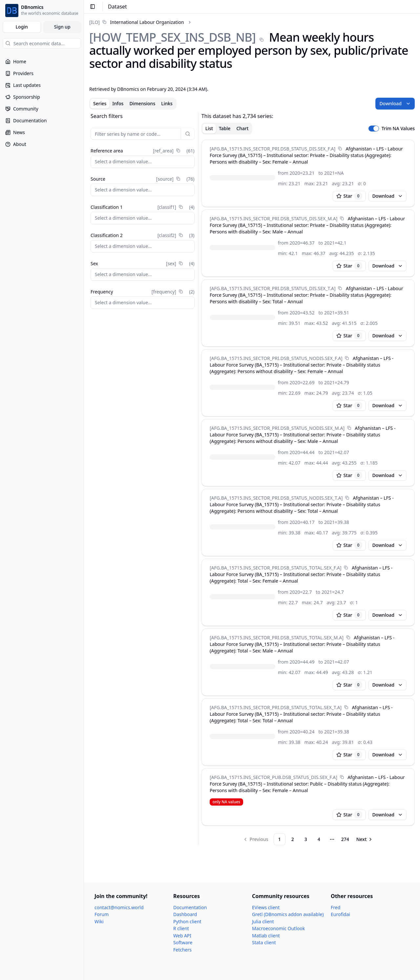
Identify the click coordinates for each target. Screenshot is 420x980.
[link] (137, 22)
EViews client (266, 907)
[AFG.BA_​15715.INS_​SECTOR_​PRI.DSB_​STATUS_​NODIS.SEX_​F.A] (276, 358)
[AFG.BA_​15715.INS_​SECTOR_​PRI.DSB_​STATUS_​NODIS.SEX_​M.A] (277, 428)
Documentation (190, 907)
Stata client (264, 942)
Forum (102, 914)
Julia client (263, 921)
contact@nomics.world (119, 907)
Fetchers (182, 950)
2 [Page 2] (293, 839)
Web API (182, 936)
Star (349, 196)
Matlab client (266, 936)
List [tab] (209, 128)
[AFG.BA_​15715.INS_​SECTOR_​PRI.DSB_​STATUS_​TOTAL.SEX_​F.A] (276, 568)
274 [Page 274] (345, 839)
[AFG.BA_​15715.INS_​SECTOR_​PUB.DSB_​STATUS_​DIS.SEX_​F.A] (273, 777)
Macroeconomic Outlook (278, 928)
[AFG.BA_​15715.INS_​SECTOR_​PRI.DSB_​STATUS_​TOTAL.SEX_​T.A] (276, 707)
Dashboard (185, 914)
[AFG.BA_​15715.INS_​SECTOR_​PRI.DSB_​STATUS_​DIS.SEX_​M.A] (273, 219)
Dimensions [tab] (142, 103)
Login (22, 27)
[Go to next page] (365, 839)
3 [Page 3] (306, 839)
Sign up (62, 27)
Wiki (99, 921)
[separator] (199, 479)
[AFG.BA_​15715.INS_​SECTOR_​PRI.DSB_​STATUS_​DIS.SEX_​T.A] (273, 288)
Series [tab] (100, 103)
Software (183, 942)
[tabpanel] (252, 479)
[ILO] (94, 22)
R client (181, 928)
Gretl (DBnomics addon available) (288, 914)
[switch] (374, 129)
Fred (336, 907)
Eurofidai (340, 914)
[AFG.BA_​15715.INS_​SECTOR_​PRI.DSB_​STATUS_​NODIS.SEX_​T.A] (276, 498)
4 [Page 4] (319, 839)
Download (395, 103)
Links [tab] (167, 103)
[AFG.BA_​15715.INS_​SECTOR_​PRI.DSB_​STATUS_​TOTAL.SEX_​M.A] (277, 638)
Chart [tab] (242, 128)
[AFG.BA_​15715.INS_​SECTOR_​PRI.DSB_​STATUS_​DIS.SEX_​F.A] (273, 149)
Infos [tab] (118, 103)
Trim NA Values (398, 129)
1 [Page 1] (280, 839)
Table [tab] (225, 128)
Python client (187, 921)
